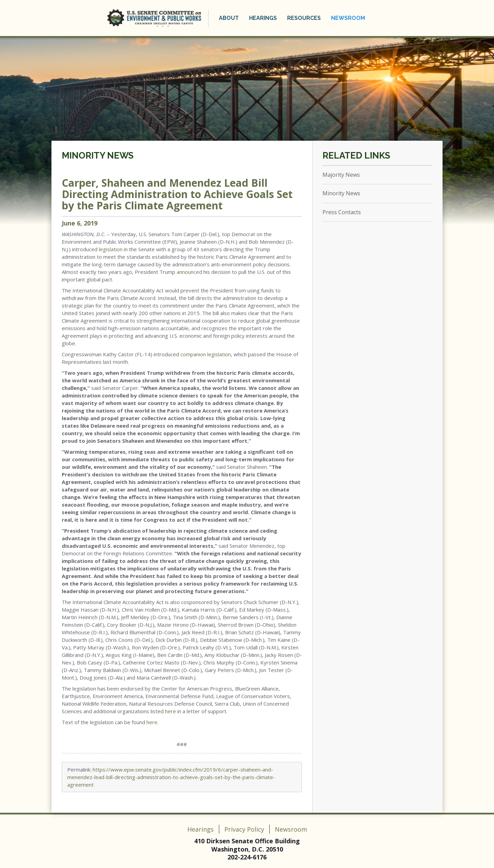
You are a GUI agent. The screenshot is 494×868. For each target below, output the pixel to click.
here (170, 711)
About (229, 18)
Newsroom (348, 18)
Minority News (98, 155)
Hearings (263, 18)
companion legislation (206, 354)
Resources (304, 18)
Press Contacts (342, 212)
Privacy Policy (244, 829)
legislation (111, 249)
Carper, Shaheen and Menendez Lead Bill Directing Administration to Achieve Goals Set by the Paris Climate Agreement (177, 194)
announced (189, 272)
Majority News (341, 175)
